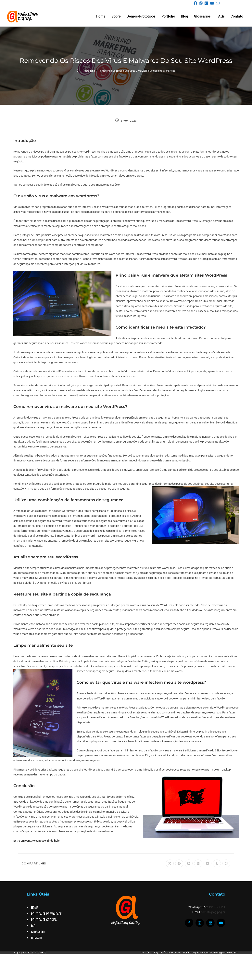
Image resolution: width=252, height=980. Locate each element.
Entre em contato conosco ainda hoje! (37, 841)
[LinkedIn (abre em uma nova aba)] (207, 3)
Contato (237, 16)
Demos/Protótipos (141, 16)
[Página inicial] (78, 71)
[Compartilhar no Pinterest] (189, 863)
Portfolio (168, 16)
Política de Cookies (171, 953)
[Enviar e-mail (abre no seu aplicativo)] (218, 3)
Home (101, 16)
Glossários (202, 16)
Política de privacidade (195, 953)
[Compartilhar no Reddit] (208, 863)
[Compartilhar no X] (170, 863)
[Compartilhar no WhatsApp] (226, 863)
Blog (184, 16)
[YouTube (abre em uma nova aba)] (213, 3)
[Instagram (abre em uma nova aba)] (202, 3)
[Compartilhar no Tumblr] (217, 863)
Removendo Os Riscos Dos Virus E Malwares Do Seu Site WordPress (137, 71)
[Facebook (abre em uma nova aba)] (196, 3)
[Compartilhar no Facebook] (179, 863)
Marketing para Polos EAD (224, 953)
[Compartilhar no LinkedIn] (198, 863)
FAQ (156, 953)
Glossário (146, 953)
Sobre (116, 16)
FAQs (221, 16)
